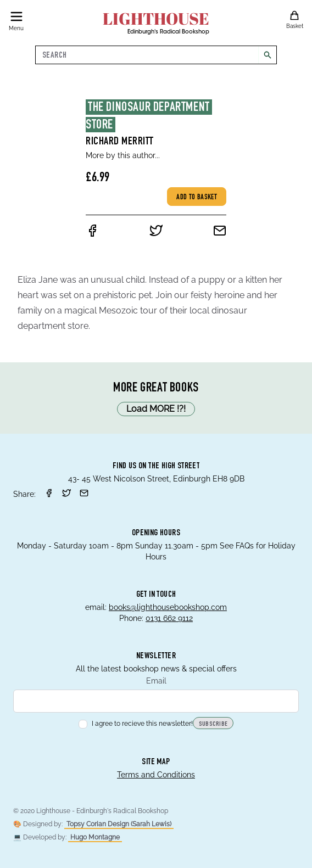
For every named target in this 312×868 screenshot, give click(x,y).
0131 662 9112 (169, 618)
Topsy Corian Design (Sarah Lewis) (119, 824)
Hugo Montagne (95, 837)
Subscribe (213, 724)
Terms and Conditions (156, 775)
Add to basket (197, 198)
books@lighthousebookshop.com (168, 607)
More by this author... (123, 155)
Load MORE (156, 409)
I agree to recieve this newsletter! (136, 724)
